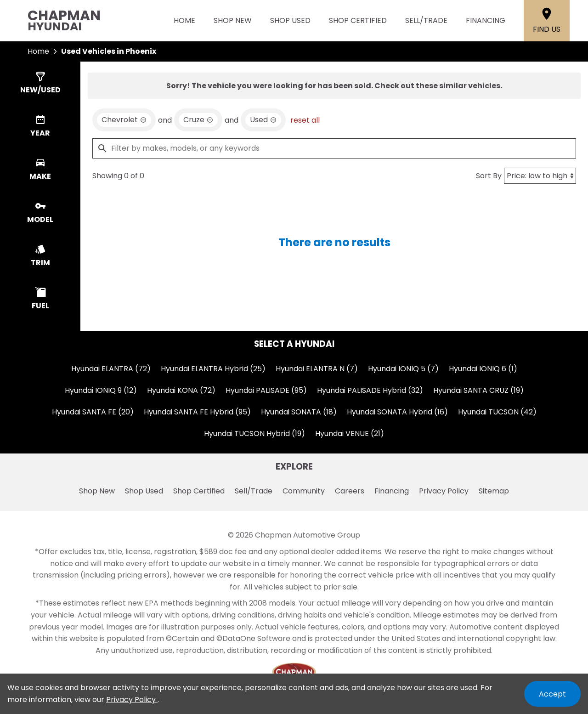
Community (304, 491)
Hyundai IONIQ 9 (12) (101, 390)
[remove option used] (263, 120)
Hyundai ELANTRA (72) (111, 369)
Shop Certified (358, 20)
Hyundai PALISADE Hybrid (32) (370, 390)
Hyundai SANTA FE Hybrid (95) (197, 412)
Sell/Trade (426, 20)
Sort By (489, 176)
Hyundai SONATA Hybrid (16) (397, 412)
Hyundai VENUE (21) (350, 433)
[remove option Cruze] (198, 120)
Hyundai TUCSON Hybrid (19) (254, 433)
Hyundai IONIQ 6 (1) (483, 369)
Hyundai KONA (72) (181, 390)
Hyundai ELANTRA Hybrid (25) (213, 369)
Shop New (233, 20)
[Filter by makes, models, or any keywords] (334, 148)
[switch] (40, 83)
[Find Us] (547, 21)
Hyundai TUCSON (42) (497, 412)
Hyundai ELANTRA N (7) (317, 369)
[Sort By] (540, 176)
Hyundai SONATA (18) (299, 412)
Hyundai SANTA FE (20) (93, 412)
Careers (350, 491)
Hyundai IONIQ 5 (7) (403, 369)
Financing (486, 20)
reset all (305, 120)
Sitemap (494, 491)
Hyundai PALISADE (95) (266, 390)
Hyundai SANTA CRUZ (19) (478, 390)
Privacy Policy (444, 491)
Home (184, 20)
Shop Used (290, 20)
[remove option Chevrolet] (124, 120)
